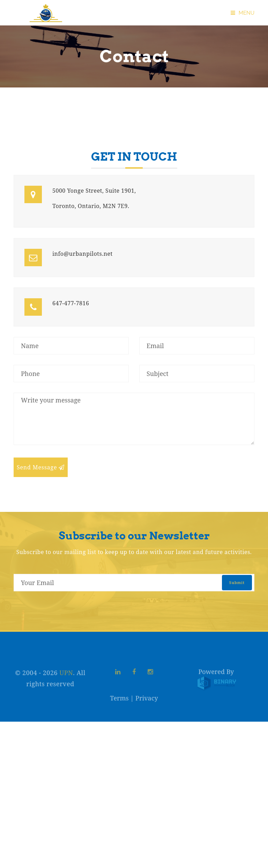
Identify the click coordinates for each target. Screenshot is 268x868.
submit (237, 582)
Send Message (41, 467)
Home (16, 112)
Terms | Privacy (134, 702)
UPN (66, 681)
